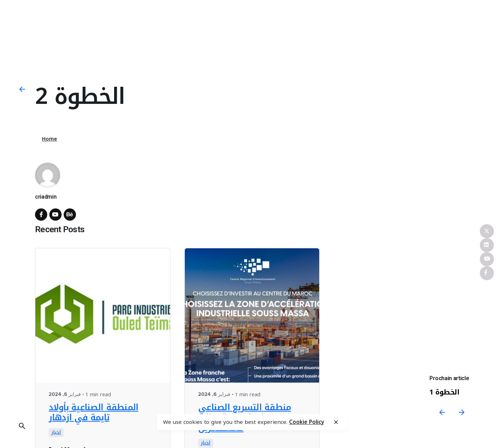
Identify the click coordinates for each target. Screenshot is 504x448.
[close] (336, 422)
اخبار (56, 433)
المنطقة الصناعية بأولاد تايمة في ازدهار (93, 413)
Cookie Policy (307, 422)
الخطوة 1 (445, 392)
